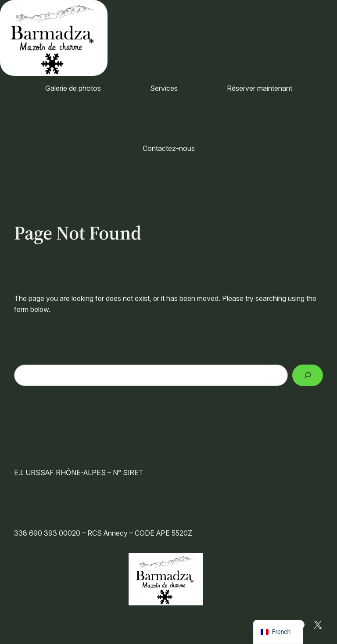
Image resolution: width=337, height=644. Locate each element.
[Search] (308, 375)
